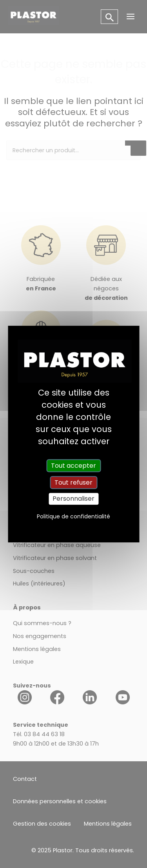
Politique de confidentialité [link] (73, 516)
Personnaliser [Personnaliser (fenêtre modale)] (73, 499)
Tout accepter (73, 466)
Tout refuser (73, 482)
